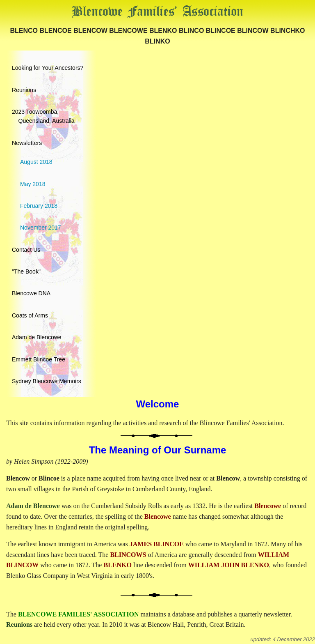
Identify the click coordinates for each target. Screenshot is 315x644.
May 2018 (33, 184)
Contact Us (26, 250)
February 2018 (39, 206)
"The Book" (26, 271)
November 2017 (41, 228)
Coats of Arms (30, 315)
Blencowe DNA (31, 293)
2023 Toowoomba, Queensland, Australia (43, 116)
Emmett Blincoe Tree (39, 359)
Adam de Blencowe (37, 337)
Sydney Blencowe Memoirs (47, 381)
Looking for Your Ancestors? (48, 68)
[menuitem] (157, 66)
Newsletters (27, 143)
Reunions (24, 90)
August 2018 (36, 162)
